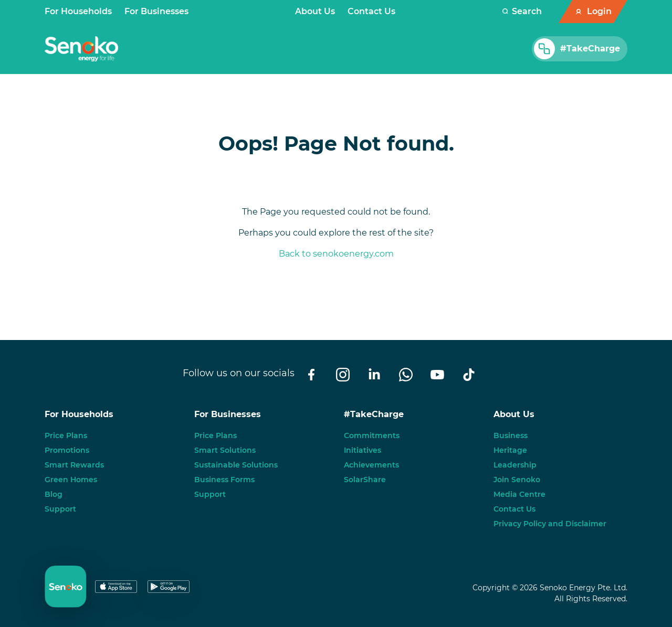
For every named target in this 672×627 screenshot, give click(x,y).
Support (60, 509)
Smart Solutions (225, 450)
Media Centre (519, 494)
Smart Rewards (74, 465)
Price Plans (66, 435)
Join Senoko (517, 480)
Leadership (515, 465)
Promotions (67, 450)
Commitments (372, 435)
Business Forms (224, 480)
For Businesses (156, 11)
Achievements (371, 465)
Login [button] (599, 11)
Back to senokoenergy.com (336, 254)
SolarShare (365, 480)
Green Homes (71, 480)
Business (511, 435)
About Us (315, 11)
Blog (54, 494)
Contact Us (371, 11)
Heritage (510, 450)
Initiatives (363, 450)
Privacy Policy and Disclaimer (550, 524)
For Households (78, 11)
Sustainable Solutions (236, 465)
